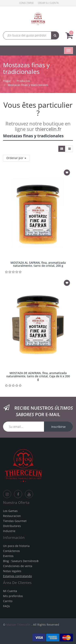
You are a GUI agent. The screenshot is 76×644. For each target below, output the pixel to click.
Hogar (7, 81)
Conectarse (26, 3)
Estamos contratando (17, 576)
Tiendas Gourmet (15, 521)
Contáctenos (11, 551)
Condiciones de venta (18, 566)
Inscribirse (58, 427)
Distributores (12, 526)
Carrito (8, 601)
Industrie (9, 531)
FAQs (6, 606)
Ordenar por (16, 158)
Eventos (8, 556)
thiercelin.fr (48, 129)
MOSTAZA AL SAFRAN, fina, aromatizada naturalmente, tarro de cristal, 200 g (38, 264)
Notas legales (12, 571)
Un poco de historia (16, 546)
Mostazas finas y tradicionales (28, 85)
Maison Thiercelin (18, 625)
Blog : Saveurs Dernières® (21, 561)
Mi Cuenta (10, 591)
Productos (23, 81)
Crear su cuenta (48, 3)
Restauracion (12, 516)
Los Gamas (10, 511)
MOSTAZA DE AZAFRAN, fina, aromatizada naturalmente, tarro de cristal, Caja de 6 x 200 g (38, 376)
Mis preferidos (13, 596)
